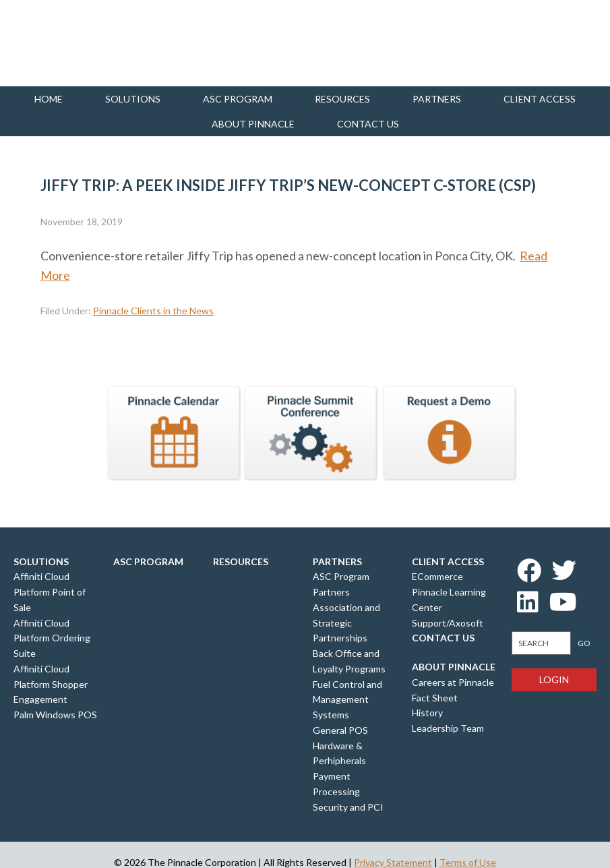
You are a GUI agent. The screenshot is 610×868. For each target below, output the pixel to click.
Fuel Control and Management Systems (347, 700)
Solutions (133, 99)
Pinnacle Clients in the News (153, 311)
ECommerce (437, 576)
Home (49, 99)
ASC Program (238, 99)
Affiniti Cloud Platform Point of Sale (50, 592)
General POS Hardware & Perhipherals (340, 746)
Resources (342, 99)
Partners (437, 99)
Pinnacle (81, 43)
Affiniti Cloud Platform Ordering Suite (52, 638)
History (427, 713)
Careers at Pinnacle (453, 682)
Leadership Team (448, 728)
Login (554, 679)
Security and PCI (348, 807)
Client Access (540, 99)
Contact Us (443, 638)
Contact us (368, 124)
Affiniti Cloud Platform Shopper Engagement (51, 684)
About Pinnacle (253, 124)
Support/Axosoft (448, 623)
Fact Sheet (435, 698)
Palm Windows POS (55, 715)
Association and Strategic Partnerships (346, 623)
